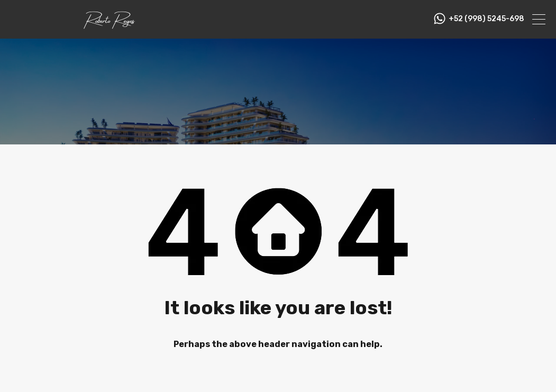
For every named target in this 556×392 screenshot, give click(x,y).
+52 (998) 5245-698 (486, 19)
